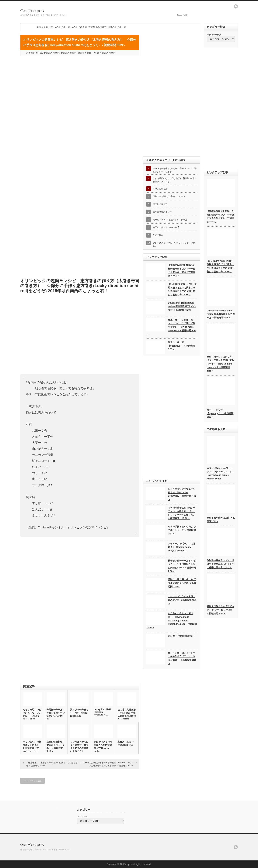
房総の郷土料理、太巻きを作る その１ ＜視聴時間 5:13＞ (56, 747)
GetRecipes (32, 11)
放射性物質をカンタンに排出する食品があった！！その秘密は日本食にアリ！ (220, 564)
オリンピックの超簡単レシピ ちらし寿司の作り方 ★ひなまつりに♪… (32, 748)
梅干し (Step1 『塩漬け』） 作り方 (170, 220)
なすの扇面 (158, 235)
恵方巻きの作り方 (97, 27)
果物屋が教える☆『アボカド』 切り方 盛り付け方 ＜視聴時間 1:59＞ (220, 610)
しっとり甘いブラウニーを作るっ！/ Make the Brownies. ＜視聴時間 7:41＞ (182, 494)
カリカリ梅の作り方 (162, 212)
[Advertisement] (80, 86)
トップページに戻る (32, 781)
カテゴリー (82, 816)
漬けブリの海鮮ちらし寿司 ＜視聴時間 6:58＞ (79, 713)
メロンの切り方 (160, 189)
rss (236, 6)
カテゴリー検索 (214, 35)
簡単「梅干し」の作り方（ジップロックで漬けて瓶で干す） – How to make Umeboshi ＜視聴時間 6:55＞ (171, 327)
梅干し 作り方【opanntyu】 (166, 227)
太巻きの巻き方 (79, 27)
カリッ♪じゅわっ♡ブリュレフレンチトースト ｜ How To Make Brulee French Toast (220, 473)
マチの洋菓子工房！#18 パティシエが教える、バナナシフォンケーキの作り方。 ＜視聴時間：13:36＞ (182, 513)
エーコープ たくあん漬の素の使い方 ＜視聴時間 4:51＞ (182, 600)
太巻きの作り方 (62, 27)
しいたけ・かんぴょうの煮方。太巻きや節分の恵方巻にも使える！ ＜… (79, 748)
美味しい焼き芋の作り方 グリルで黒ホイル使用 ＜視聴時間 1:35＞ (182, 583)
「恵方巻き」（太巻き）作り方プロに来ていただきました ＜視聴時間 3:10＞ (52, 764)
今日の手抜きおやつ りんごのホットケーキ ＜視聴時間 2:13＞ (182, 530)
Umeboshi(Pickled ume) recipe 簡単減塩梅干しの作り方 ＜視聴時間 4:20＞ (182, 306)
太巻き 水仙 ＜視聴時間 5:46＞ (126, 743)
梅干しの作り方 (160, 204)
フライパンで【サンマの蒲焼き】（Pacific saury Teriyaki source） (182, 547)
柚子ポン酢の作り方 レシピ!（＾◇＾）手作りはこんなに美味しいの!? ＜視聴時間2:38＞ (182, 566)
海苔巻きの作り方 (117, 27)
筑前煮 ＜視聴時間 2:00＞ (181, 636)
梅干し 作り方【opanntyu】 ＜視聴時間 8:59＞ (181, 346)
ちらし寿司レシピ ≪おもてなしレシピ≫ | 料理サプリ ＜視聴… (32, 714)
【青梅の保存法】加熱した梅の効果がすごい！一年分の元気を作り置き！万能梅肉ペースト (182, 270)
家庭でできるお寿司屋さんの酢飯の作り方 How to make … (103, 746)
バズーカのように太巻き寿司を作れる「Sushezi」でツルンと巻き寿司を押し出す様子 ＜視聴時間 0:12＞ (107, 764)
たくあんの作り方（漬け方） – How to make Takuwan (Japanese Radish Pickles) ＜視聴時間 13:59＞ (171, 621)
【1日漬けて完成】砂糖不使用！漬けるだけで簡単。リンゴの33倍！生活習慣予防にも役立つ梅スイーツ (182, 289)
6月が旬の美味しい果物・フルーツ (169, 196)
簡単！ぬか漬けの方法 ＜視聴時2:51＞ (221, 520)
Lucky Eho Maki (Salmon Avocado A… (102, 712)
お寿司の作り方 (45, 27)
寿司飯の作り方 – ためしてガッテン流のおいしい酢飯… (56, 714)
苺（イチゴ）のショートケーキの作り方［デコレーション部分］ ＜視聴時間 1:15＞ (182, 658)
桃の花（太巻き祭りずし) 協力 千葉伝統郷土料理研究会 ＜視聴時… (127, 714)
